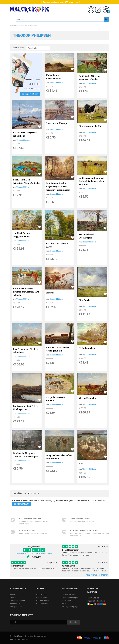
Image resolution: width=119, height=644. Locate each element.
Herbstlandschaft (87, 348)
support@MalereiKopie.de (97, 601)
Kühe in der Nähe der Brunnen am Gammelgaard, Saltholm (26, 292)
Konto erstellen (42, 604)
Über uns (14, 598)
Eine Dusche (85, 300)
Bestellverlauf (41, 595)
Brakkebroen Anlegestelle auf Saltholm (25, 134)
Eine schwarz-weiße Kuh (90, 126)
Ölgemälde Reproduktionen (35, 636)
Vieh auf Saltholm (87, 398)
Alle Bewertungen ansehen (97, 575)
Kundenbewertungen (70, 598)
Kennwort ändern (42, 601)
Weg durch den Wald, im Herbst (58, 245)
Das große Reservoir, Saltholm (56, 399)
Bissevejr (50, 293)
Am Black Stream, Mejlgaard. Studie (22, 235)
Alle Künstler (66, 601)
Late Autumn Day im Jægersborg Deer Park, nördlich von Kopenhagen (58, 187)
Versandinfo (15, 604)
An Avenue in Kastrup (56, 123)
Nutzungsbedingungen (70, 607)
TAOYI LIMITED (93, 598)
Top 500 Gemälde (68, 595)
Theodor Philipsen (56, 83)
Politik (64, 604)
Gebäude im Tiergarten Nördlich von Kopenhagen (25, 455)
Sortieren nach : (18, 48)
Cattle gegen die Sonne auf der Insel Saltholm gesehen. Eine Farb (92, 181)
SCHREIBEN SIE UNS (22, 504)
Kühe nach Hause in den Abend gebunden (57, 349)
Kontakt (13, 595)
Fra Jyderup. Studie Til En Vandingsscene (26, 408)
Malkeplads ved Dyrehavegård (86, 236)
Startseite (13, 26)
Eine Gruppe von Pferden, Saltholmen (25, 351)
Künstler (22, 26)
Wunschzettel (41, 598)
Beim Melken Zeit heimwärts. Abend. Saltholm (26, 181)
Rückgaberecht (16, 607)
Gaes (81, 463)
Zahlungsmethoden (18, 601)
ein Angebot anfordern (30, 94)
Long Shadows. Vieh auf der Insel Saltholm (59, 457)
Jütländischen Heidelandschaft (54, 77)
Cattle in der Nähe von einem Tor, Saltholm (89, 78)
